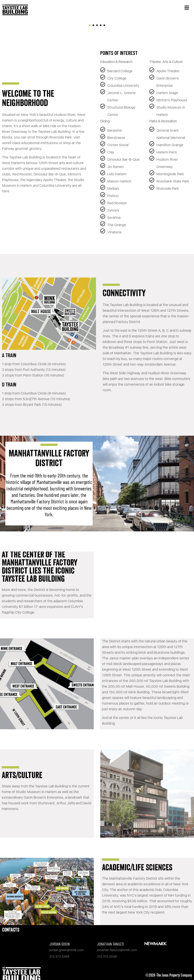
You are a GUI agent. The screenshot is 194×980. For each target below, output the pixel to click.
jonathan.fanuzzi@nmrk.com (117, 950)
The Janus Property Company (174, 975)
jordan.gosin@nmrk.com (66, 950)
